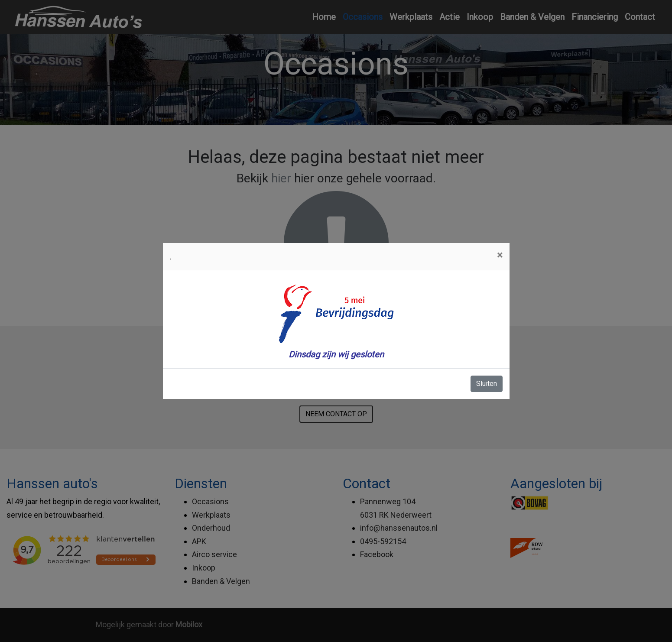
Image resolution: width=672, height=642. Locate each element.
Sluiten (487, 384)
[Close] (500, 255)
